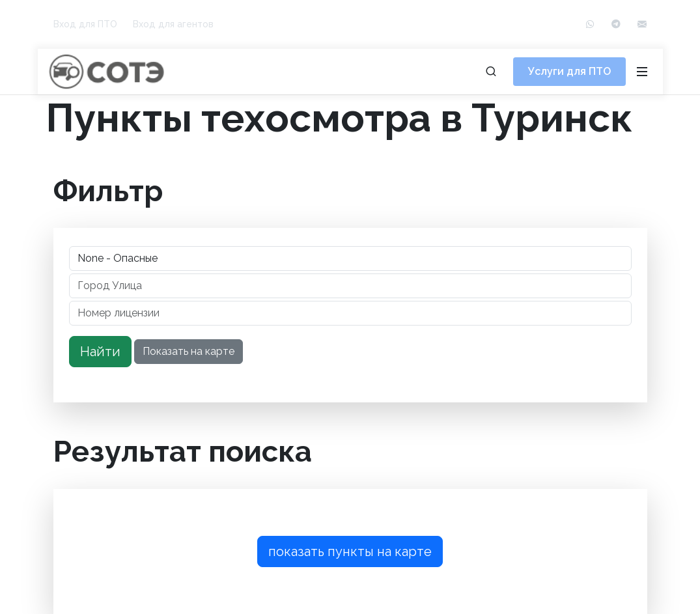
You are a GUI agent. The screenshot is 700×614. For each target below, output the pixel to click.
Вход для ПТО (85, 24)
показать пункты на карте (350, 551)
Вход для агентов (173, 24)
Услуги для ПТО (569, 71)
